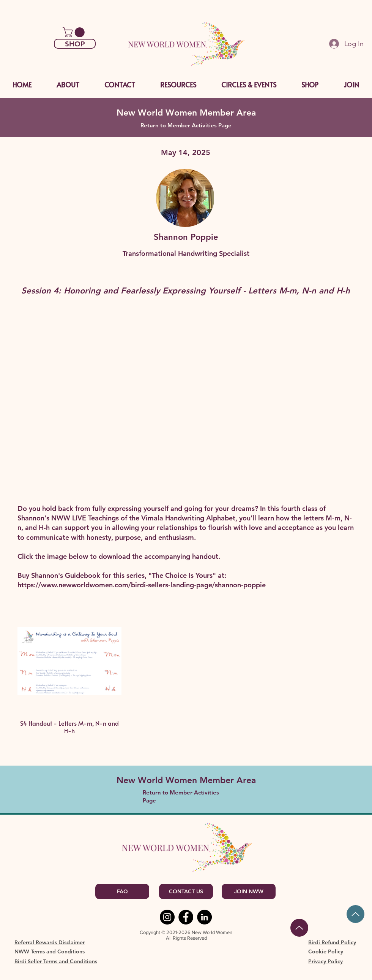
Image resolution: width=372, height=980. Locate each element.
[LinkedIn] (204, 917)
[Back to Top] (299, 928)
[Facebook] (186, 917)
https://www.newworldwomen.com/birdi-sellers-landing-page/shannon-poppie (142, 585)
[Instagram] (167, 917)
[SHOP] (75, 44)
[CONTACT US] (186, 891)
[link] (75, 32)
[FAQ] (122, 891)
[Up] (355, 914)
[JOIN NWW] (249, 891)
